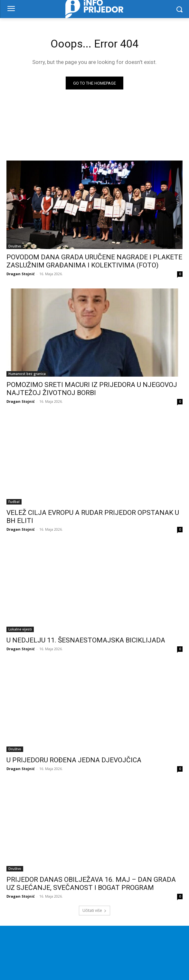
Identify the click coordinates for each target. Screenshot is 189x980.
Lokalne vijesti (20, 629)
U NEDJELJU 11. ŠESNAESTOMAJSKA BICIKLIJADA (86, 640)
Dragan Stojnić (21, 274)
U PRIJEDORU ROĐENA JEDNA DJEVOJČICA (74, 760)
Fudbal (14, 502)
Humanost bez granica (27, 374)
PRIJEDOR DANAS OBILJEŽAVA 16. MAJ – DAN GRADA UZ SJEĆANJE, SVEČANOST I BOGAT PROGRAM (91, 884)
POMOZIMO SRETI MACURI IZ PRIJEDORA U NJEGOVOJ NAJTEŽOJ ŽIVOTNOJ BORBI (92, 389)
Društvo (15, 246)
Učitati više (94, 910)
